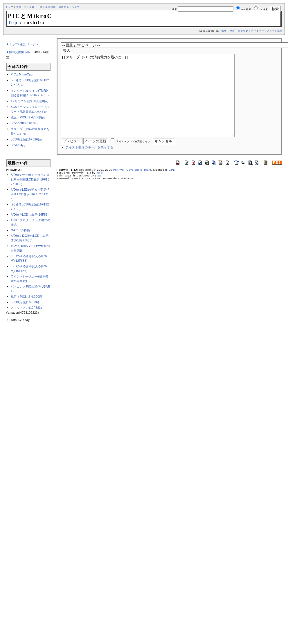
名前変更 (243, 31)
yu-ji (100, 190)
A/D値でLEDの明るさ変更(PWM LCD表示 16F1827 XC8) (30, 194)
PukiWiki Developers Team (132, 187)
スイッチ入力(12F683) (26, 308)
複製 (232, 31)
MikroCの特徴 (20, 230)
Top (13, 22)
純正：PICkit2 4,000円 (28, 117)
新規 (32, 7)
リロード (21, 7)
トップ (9, 7)
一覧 (40, 7)
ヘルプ (76, 7)
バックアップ (267, 31)
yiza (98, 193)
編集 (224, 31)
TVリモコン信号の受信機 (29, 101)
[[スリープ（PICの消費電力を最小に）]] (157, 104)
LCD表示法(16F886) (26, 139)
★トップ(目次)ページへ (22, 44)
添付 (280, 31)
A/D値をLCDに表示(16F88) (30, 215)
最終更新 (64, 7)
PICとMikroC (22, 74)
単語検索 (51, 7)
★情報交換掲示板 (18, 52)
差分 (253, 31)
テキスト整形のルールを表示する (90, 165)
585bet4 (18, 145)
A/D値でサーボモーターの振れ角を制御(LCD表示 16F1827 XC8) (30, 180)
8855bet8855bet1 (25, 123)
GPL (172, 187)
